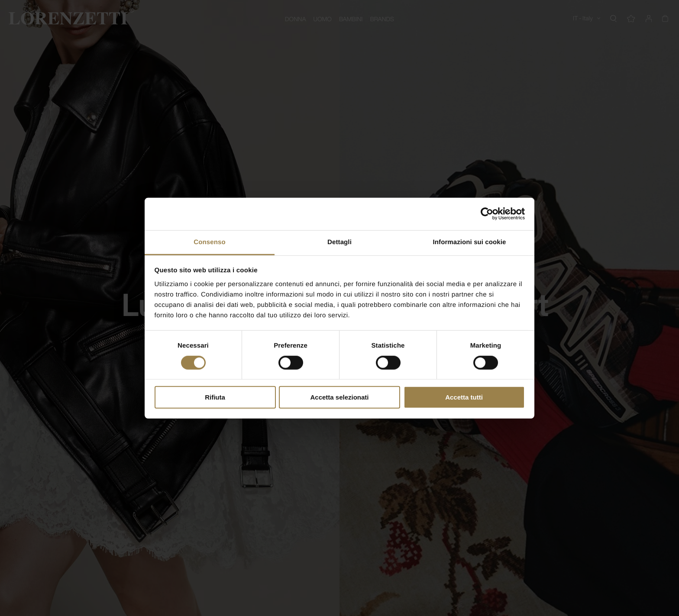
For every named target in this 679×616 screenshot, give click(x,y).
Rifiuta (215, 397)
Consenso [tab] (209, 242)
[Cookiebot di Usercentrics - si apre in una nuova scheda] (487, 214)
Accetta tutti (464, 397)
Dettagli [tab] (339, 242)
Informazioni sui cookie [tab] (470, 242)
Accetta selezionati (339, 397)
